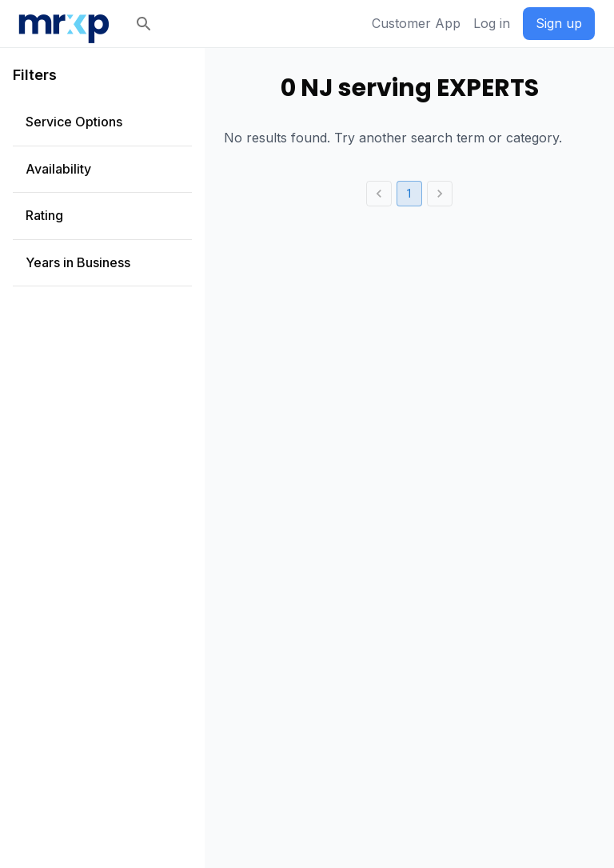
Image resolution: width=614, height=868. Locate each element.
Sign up (559, 23)
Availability (58, 169)
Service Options (74, 122)
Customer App (416, 23)
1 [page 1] (409, 194)
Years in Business (78, 262)
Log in (492, 23)
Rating (44, 215)
